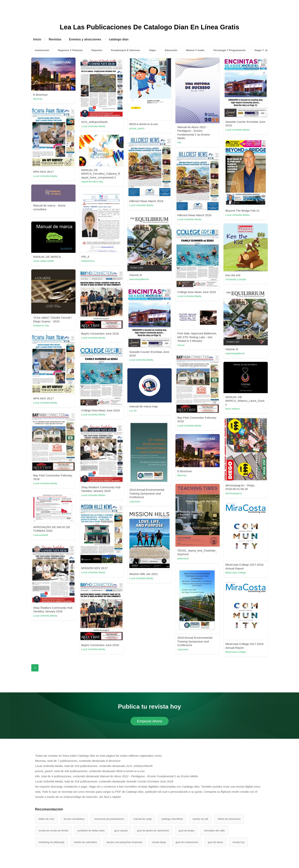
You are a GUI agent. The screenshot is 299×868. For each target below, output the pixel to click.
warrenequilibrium (139, 279)
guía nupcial (121, 831)
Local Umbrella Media (93, 126)
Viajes (152, 50)
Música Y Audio (195, 50)
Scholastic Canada (236, 279)
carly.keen (135, 501)
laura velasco (233, 409)
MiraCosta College (236, 573)
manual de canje (143, 819)
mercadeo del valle (214, 831)
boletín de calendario (86, 842)
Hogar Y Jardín (263, 50)
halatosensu (88, 261)
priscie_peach (137, 128)
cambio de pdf (200, 819)
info (179, 143)
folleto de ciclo (46, 819)
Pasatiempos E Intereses (126, 50)
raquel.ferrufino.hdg (92, 182)
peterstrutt (183, 558)
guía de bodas (186, 831)
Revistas (55, 39)
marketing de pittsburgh (51, 842)
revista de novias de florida (53, 831)
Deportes (97, 50)
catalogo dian (119, 39)
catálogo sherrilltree (172, 819)
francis (181, 345)
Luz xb (133, 411)
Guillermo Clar (41, 326)
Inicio (37, 39)
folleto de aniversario (229, 819)
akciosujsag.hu (234, 493)
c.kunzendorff (41, 535)
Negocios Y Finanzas (70, 50)
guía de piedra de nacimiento (153, 831)
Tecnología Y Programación (229, 50)
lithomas (38, 99)
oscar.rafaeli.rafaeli (44, 261)
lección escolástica (74, 819)
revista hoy (238, 842)
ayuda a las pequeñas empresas (125, 842)
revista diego (159, 842)
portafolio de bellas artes (91, 831)
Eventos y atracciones (85, 39)
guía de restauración (187, 842)
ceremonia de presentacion (109, 819)
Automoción (42, 50)
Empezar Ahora (150, 721)
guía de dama (215, 842)
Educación (171, 50)
